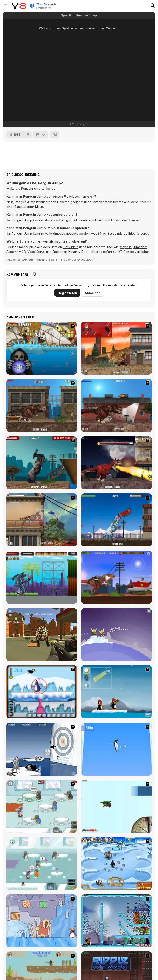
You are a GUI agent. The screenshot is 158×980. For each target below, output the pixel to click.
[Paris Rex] (117, 463)
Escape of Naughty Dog (70, 252)
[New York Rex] (42, 405)
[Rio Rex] (117, 577)
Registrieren (67, 293)
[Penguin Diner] (42, 806)
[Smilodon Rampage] (42, 520)
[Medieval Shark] (42, 348)
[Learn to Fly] (117, 806)
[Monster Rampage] (42, 577)
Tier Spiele (70, 247)
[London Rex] (117, 405)
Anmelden (93, 293)
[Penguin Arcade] (42, 692)
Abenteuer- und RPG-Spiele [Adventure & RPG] (39, 260)
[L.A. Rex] (117, 348)
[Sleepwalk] (42, 921)
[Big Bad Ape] (42, 463)
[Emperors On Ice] (117, 635)
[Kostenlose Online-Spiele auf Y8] (19, 6)
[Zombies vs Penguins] (117, 921)
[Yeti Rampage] (117, 520)
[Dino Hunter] (42, 635)
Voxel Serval (36, 252)
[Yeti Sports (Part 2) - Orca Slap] (42, 749)
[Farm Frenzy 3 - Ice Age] (117, 864)
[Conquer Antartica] (117, 692)
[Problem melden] (41, 134)
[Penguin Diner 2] (42, 864)
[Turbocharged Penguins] (117, 749)
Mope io (126, 247)
